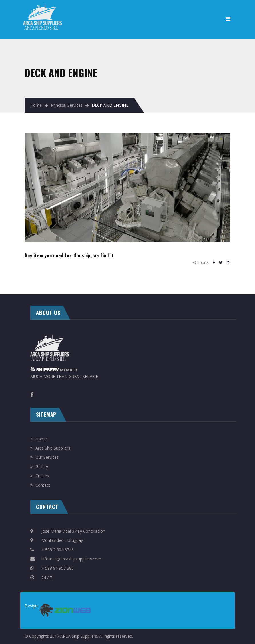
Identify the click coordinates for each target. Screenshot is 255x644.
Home (36, 105)
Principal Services (67, 105)
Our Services (47, 457)
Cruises (42, 476)
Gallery (42, 467)
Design (31, 606)
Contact (43, 485)
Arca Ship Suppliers (53, 448)
